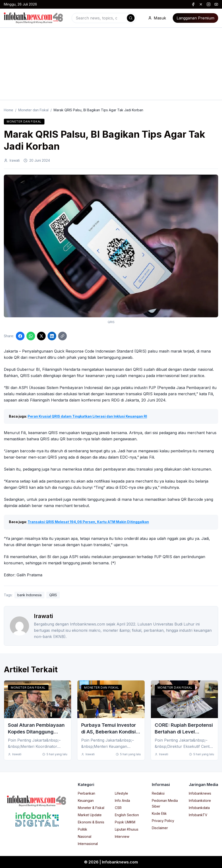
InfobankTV (198, 815)
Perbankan (86, 793)
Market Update (90, 815)
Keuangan (86, 800)
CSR (118, 808)
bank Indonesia (29, 595)
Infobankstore (200, 800)
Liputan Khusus (127, 829)
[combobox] (104, 18)
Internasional (88, 844)
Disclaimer (160, 828)
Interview (122, 836)
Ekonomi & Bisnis (91, 822)
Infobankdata (199, 808)
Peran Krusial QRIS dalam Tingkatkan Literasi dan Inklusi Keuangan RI (87, 416)
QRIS (53, 595)
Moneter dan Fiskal (33, 110)
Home (9, 110)
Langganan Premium (195, 18)
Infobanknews (200, 793)
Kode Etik (159, 813)
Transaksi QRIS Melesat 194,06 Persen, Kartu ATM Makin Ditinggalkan (88, 522)
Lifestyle (121, 793)
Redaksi (158, 793)
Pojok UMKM (125, 822)
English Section (127, 815)
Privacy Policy (163, 821)
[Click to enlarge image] (111, 246)
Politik (83, 829)
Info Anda (122, 800)
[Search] (131, 18)
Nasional (85, 836)
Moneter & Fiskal (91, 808)
